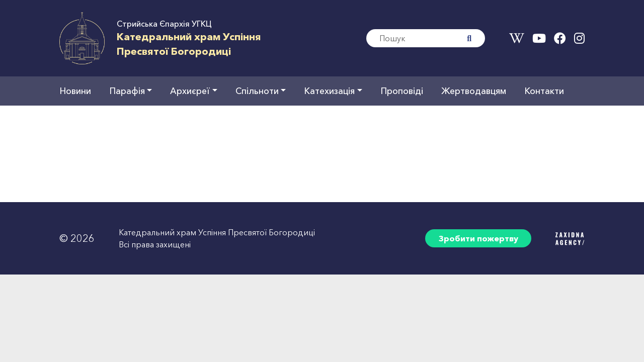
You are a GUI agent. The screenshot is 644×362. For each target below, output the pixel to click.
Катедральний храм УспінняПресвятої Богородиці (189, 44)
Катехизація (329, 91)
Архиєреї (190, 91)
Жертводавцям (474, 91)
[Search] (410, 38)
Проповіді (402, 91)
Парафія (127, 91)
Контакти (544, 91)
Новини (75, 91)
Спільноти (257, 91)
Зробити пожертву (478, 238)
